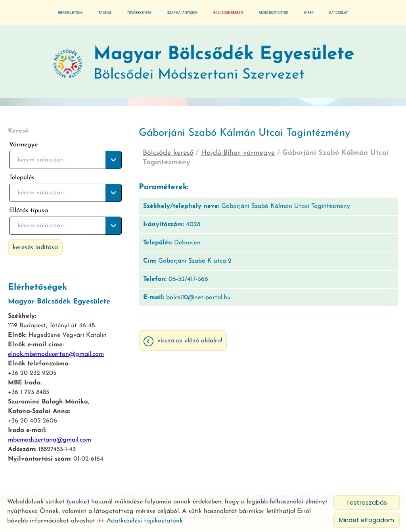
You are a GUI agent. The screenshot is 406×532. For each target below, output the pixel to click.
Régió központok (274, 12)
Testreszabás (367, 502)
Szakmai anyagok (182, 12)
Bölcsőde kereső (228, 12)
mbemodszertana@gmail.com (50, 440)
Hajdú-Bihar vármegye (238, 153)
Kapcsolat (338, 12)
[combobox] (65, 160)
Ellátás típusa (29, 211)
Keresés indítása (35, 248)
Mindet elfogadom (367, 520)
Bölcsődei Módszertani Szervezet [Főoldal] (224, 64)
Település (22, 178)
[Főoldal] (68, 64)
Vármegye (23, 145)
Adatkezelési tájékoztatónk (145, 521)
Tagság (105, 12)
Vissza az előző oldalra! (190, 341)
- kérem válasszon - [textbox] (41, 160)
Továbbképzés (139, 12)
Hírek (309, 12)
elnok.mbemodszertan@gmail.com (56, 354)
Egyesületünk (71, 12)
